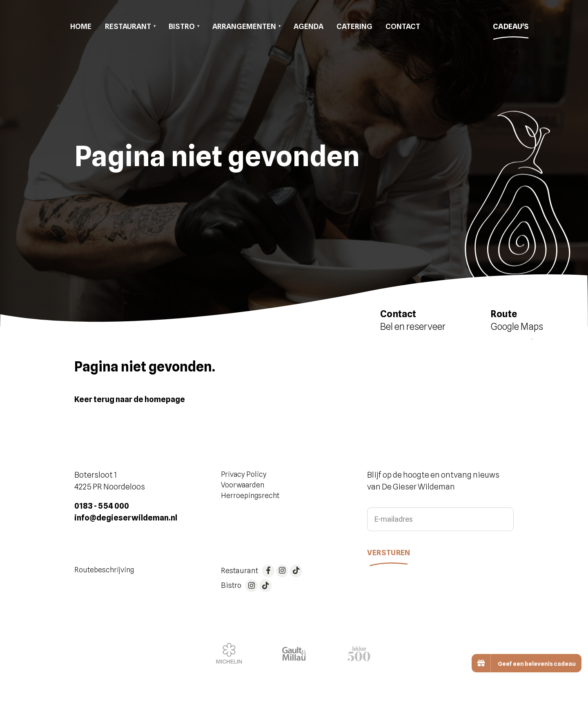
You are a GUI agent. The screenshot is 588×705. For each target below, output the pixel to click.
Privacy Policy (244, 474)
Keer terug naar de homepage (130, 399)
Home (81, 26)
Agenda (308, 26)
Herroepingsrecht (250, 495)
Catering (354, 26)
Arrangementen (244, 26)
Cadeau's (511, 29)
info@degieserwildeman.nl (126, 518)
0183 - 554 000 (102, 506)
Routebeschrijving (104, 570)
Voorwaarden (243, 485)
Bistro (182, 26)
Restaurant (128, 26)
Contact (403, 26)
